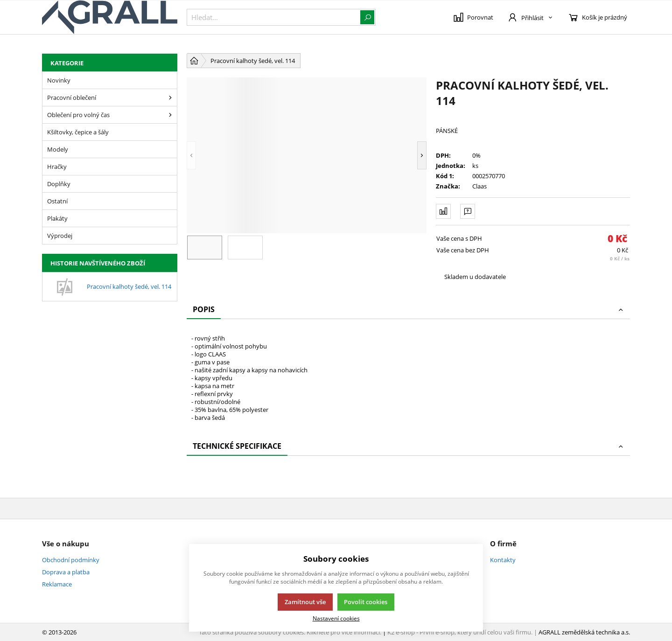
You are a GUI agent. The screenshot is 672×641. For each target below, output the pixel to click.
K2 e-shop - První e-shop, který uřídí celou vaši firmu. (460, 632)
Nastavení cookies (336, 618)
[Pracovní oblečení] (170, 98)
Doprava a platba (66, 572)
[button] (191, 155)
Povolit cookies (366, 602)
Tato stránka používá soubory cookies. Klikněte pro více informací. (290, 632)
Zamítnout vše (305, 602)
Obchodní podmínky (71, 560)
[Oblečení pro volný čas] (170, 115)
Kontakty (503, 560)
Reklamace (57, 584)
